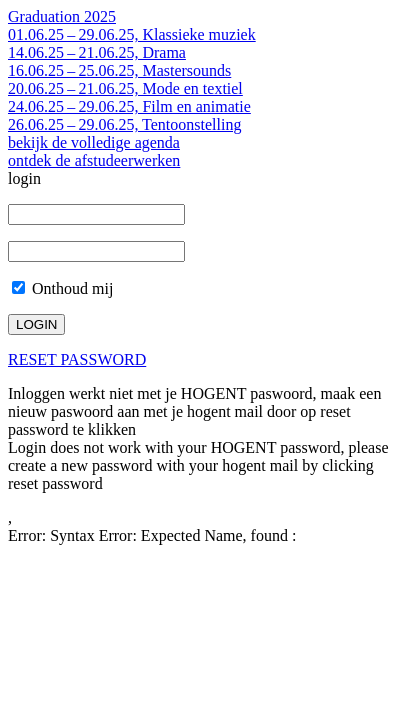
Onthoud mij (62, 288)
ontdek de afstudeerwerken (94, 160)
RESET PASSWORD (77, 359)
